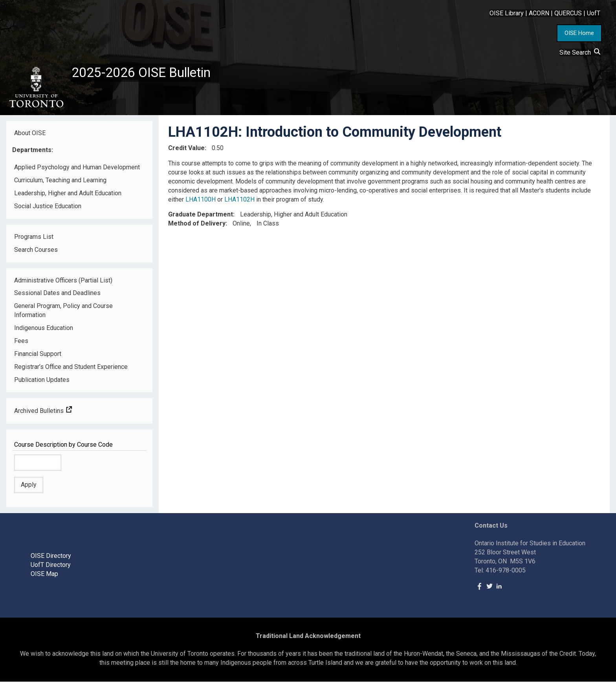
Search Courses (36, 252)
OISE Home (579, 33)
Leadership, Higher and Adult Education (68, 195)
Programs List (34, 239)
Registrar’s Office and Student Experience (71, 369)
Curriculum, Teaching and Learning (60, 182)
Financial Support (38, 356)
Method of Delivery (197, 226)
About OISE (30, 135)
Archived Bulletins (43, 413)
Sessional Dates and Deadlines (57, 295)
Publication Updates (42, 382)
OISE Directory (51, 558)
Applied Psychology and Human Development (77, 170)
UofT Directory (51, 567)
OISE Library (507, 13)
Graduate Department (201, 217)
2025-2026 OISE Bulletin (146, 73)
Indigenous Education (44, 330)
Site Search (580, 52)
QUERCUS (568, 13)
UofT (594, 13)
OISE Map (44, 576)
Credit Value (186, 150)
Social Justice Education (48, 208)
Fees (21, 343)
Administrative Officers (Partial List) (63, 282)
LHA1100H (201, 201)
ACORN (539, 13)
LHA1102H (239, 201)
